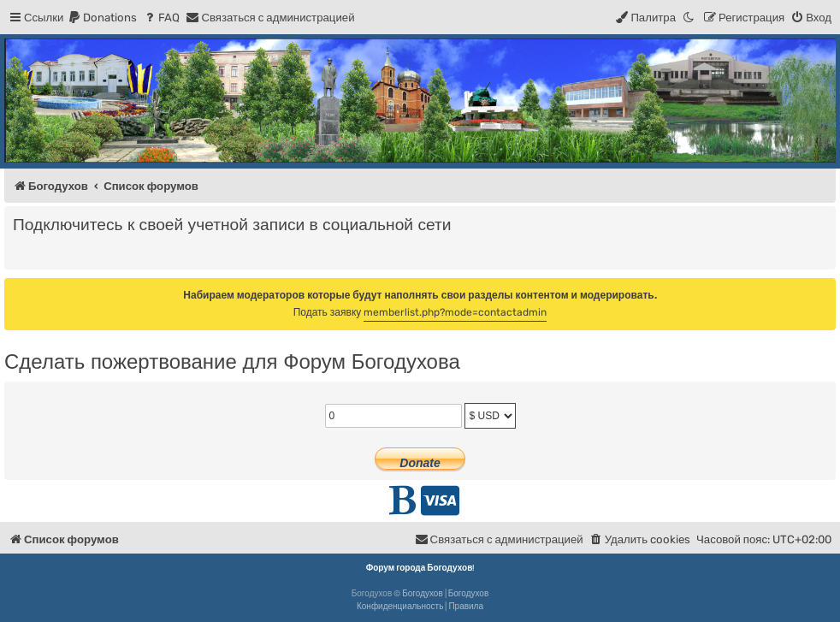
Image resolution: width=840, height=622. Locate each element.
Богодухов (423, 594)
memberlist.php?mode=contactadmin (455, 312)
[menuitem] (102, 18)
